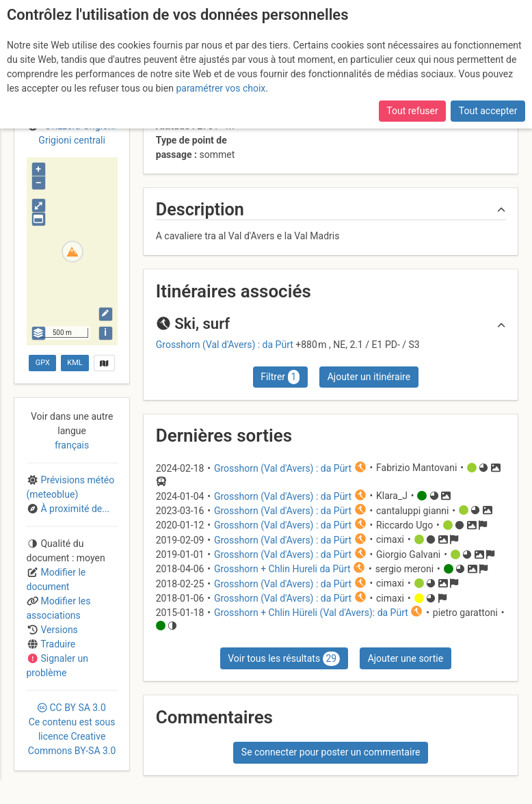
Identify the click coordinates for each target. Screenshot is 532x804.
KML (75, 363)
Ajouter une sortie (405, 658)
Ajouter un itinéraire (369, 377)
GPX (43, 363)
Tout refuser (412, 111)
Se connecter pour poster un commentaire (331, 752)
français (72, 445)
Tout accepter (488, 111)
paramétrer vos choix (221, 88)
